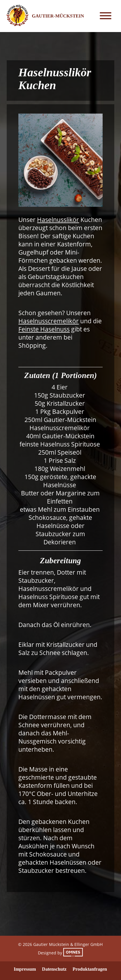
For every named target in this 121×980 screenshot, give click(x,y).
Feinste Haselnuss (44, 329)
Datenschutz (54, 969)
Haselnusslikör (58, 220)
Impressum (25, 969)
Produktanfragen (90, 969)
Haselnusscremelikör (49, 321)
